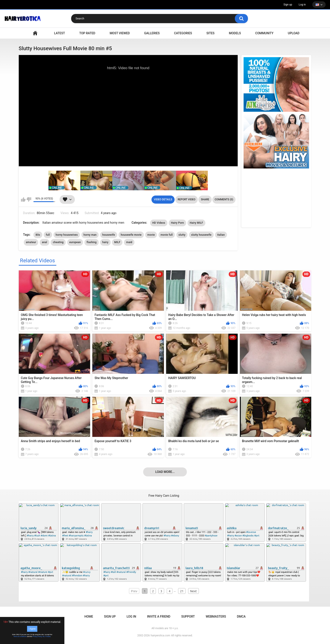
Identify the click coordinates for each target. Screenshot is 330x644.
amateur (31, 242)
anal (45, 242)
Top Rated (87, 33)
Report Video (186, 199)
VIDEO (35, 33)
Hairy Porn (177, 223)
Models (235, 33)
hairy (105, 242)
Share (205, 199)
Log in (302, 5)
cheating (58, 242)
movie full (167, 235)
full (48, 235)
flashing (92, 242)
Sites (211, 33)
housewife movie (131, 235)
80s (38, 235)
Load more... (165, 472)
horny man (90, 235)
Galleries (152, 33)
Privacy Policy (37, 637)
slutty (182, 235)
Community (264, 33)
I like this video (23, 199)
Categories (183, 33)
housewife (109, 235)
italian (221, 235)
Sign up (288, 5)
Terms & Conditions (20, 637)
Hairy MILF (196, 223)
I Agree (32, 629)
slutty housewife (201, 235)
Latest (60, 33)
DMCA (241, 617)
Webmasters (216, 617)
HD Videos (159, 223)
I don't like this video (29, 199)
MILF (117, 242)
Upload (294, 33)
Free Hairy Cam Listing (164, 496)
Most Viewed (120, 33)
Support (188, 617)
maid (129, 242)
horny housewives (67, 235)
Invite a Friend (159, 617)
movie (151, 235)
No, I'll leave (47, 637)
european (75, 242)
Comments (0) (224, 199)
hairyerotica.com (160, 635)
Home (89, 617)
